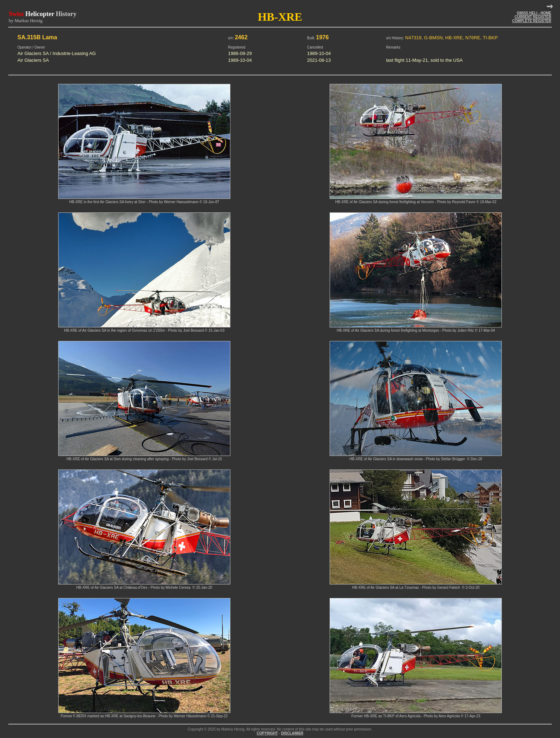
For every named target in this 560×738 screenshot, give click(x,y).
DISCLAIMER (292, 733)
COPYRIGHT (267, 733)
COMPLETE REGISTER (532, 21)
